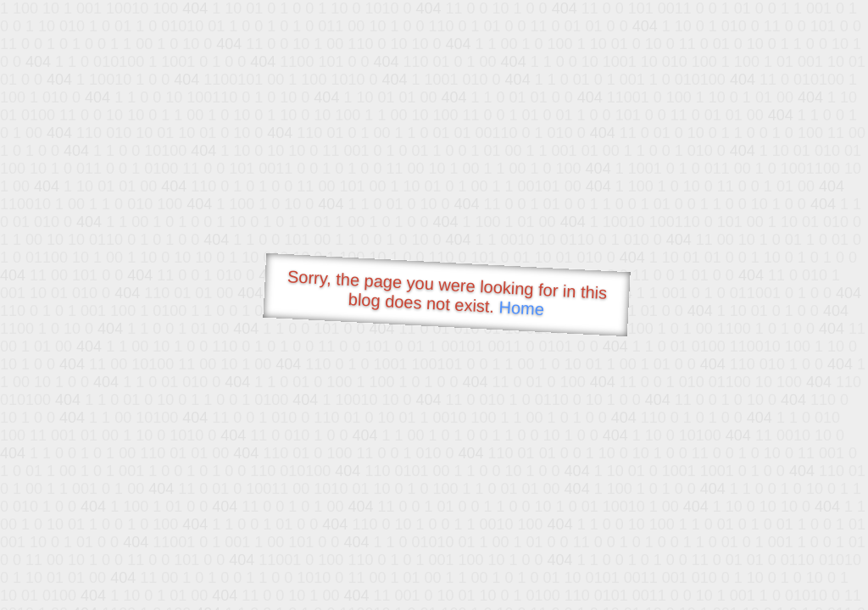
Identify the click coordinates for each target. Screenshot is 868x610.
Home (521, 308)
